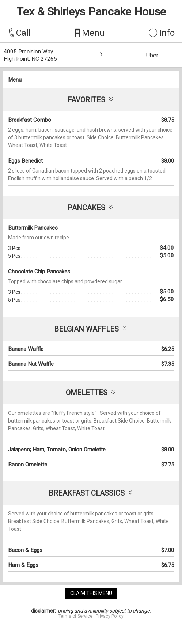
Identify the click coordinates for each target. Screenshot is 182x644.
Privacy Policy (110, 616)
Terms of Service (75, 616)
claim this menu (91, 593)
